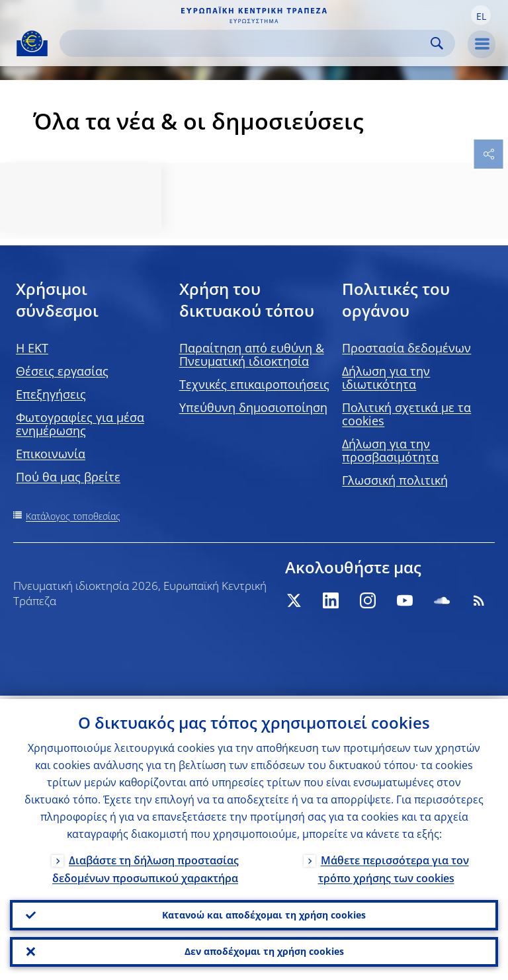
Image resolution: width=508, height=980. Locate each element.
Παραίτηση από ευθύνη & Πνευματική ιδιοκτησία (252, 354)
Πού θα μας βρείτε (68, 477)
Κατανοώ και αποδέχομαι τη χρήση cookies (264, 912)
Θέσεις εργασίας (62, 371)
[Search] (247, 43)
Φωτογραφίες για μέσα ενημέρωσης (80, 424)
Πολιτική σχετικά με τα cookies (406, 414)
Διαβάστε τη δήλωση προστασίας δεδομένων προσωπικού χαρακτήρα (146, 865)
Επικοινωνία (51, 454)
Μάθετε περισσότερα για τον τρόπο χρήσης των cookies (394, 865)
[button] (481, 15)
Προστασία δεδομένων (406, 348)
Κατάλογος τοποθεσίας (73, 516)
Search (437, 43)
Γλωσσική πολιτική (395, 480)
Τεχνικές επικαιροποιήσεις (254, 384)
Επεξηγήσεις (51, 394)
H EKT (32, 348)
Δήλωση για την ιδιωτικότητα (386, 378)
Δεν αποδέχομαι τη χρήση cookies (264, 951)
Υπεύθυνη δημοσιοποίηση (253, 407)
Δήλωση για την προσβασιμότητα (390, 450)
